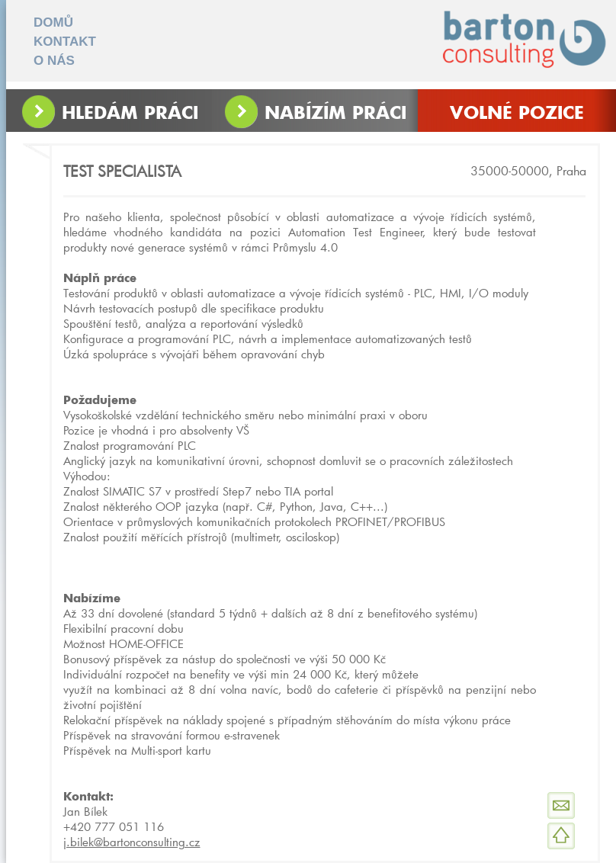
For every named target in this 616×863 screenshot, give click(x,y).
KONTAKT (65, 42)
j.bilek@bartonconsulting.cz (132, 842)
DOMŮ (53, 22)
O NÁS (54, 61)
